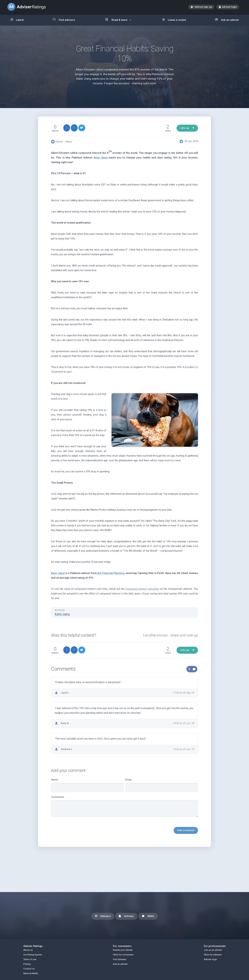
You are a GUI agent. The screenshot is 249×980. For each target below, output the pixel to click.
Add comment (186, 830)
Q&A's (148, 916)
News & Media (31, 973)
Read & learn (118, 22)
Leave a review (174, 20)
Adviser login (228, 7)
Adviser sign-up (201, 7)
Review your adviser (123, 950)
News (69, 142)
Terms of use (30, 959)
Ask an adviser (227, 20)
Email (162, 785)
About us (28, 950)
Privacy (27, 964)
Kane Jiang (101, 158)
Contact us (29, 969)
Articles (126, 916)
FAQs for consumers (123, 955)
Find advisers (64, 20)
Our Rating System (33, 955)
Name (87, 785)
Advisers (103, 916)
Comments (124, 806)
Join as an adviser (213, 950)
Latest (17, 20)
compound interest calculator (142, 589)
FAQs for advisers (213, 955)
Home (59, 142)
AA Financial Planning (111, 573)
